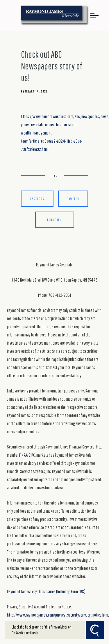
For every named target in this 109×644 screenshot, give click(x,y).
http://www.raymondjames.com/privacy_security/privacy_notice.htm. (58, 615)
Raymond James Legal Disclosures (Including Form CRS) (46, 591)
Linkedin (54, 220)
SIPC (32, 455)
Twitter (73, 199)
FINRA (23, 455)
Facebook (37, 199)
